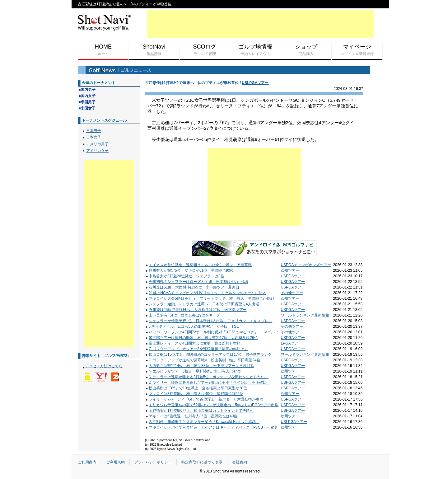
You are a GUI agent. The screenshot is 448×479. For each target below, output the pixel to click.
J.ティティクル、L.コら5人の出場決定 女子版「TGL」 (194, 326)
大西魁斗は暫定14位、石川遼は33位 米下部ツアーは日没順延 (200, 366)
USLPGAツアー (255, 83)
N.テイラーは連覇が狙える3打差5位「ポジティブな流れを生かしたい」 (207, 377)
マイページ (357, 50)
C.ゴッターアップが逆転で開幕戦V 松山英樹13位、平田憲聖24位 (203, 360)
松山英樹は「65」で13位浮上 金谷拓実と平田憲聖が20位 (196, 388)
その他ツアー (292, 293)
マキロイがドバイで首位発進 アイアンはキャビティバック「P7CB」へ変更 (212, 427)
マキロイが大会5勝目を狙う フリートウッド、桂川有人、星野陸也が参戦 (210, 298)
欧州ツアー (290, 270)
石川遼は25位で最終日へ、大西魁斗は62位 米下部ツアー (196, 310)
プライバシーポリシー (153, 462)
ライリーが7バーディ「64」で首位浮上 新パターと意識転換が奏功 (204, 399)
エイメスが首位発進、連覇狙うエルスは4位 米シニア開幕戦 (198, 265)
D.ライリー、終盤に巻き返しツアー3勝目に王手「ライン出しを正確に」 (208, 383)
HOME (103, 50)
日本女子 (94, 137)
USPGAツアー (293, 276)
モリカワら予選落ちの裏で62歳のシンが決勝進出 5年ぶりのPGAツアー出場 (212, 405)
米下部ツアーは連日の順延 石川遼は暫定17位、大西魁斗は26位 (202, 338)
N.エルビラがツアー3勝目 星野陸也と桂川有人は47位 (193, 371)
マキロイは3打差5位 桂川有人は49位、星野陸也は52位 (194, 394)
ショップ (306, 50)
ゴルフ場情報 (255, 50)
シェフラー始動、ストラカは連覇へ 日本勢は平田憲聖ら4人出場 (202, 304)
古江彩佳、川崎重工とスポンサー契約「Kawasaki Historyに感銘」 (202, 422)
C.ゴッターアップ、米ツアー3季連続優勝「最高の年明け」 (197, 349)
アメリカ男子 (97, 144)
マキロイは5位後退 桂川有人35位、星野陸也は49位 (191, 416)
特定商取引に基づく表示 (202, 462)
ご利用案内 (87, 462)
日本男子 (94, 131)
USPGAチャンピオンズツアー (306, 265)
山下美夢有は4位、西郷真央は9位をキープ (183, 315)
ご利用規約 (115, 462)
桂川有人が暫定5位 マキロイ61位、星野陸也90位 (189, 270)
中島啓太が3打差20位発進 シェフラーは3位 (185, 276)
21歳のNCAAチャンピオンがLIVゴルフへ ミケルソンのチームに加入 (206, 293)
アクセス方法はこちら (104, 366)
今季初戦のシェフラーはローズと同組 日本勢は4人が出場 (197, 282)
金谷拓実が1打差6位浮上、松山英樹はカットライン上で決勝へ (199, 411)
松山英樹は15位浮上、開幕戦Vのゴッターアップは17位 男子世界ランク (208, 355)
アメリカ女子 (97, 151)
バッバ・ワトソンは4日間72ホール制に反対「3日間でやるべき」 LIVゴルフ (212, 332)
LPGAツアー (291, 343)
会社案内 (240, 462)
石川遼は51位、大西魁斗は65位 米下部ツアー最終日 (192, 287)
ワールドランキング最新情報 (305, 315)
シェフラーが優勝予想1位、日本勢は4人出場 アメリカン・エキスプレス (209, 321)
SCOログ (205, 50)
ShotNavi (154, 50)
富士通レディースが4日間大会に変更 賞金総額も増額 (193, 343)
